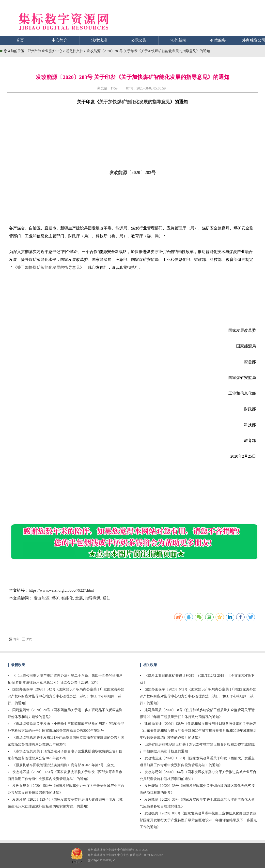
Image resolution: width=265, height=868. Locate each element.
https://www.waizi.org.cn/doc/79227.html (62, 590)
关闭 (27, 639)
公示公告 (139, 40)
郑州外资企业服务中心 (45, 51)
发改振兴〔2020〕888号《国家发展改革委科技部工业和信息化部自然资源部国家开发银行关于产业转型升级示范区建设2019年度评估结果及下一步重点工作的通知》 (198, 820)
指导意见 (93, 598)
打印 (14, 639)
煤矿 (55, 598)
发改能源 (42, 598)
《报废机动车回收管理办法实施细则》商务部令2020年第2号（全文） (65, 765)
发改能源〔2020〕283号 (132, 173)
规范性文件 (75, 51)
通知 (107, 598)
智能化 (67, 598)
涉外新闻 (178, 40)
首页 (20, 40)
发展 (79, 598)
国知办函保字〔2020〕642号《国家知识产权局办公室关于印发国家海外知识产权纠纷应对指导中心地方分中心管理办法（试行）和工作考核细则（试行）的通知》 (66, 696)
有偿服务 (218, 40)
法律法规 (99, 40)
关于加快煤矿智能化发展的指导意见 (135, 102)
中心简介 (60, 40)
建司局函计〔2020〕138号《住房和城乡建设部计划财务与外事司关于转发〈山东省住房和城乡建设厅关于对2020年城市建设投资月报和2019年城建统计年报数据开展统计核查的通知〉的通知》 (198, 731)
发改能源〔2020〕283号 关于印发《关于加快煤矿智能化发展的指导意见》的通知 (148, 51)
